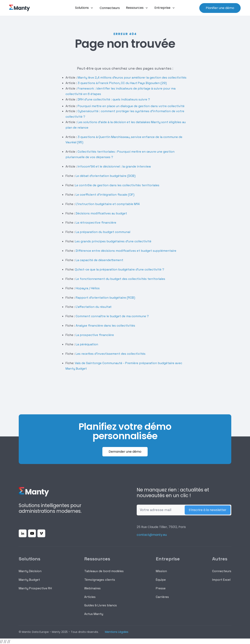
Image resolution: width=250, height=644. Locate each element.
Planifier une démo (220, 8)
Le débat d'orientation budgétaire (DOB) (105, 176)
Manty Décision (30, 574)
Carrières (162, 600)
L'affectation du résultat (94, 307)
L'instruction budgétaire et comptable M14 (107, 204)
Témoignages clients (100, 583)
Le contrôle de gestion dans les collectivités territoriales (117, 185)
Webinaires (92, 591)
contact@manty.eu (152, 538)
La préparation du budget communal (103, 232)
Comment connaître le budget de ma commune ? (112, 316)
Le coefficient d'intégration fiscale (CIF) (105, 195)
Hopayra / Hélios (88, 288)
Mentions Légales (117, 632)
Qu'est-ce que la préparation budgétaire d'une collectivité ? (120, 269)
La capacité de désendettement (99, 260)
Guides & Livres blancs (101, 609)
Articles (90, 600)
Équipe (161, 583)
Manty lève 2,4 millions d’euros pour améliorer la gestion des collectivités (132, 77)
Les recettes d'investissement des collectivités (111, 354)
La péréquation (87, 344)
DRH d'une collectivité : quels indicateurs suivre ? (113, 99)
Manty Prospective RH (35, 591)
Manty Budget (29, 583)
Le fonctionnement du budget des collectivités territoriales (120, 279)
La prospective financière (95, 335)
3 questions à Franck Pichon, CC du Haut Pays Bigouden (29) (122, 83)
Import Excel (221, 583)
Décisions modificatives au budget (101, 213)
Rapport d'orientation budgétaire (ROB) (105, 298)
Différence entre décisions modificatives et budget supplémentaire (126, 251)
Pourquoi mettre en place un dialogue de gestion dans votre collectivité (131, 106)
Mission (161, 574)
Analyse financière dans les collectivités (105, 326)
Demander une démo (125, 452)
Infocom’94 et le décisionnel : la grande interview (114, 166)
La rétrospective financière (96, 223)
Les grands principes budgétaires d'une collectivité (113, 241)
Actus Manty (94, 617)
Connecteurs (222, 574)
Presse (161, 591)
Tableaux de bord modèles (104, 574)
